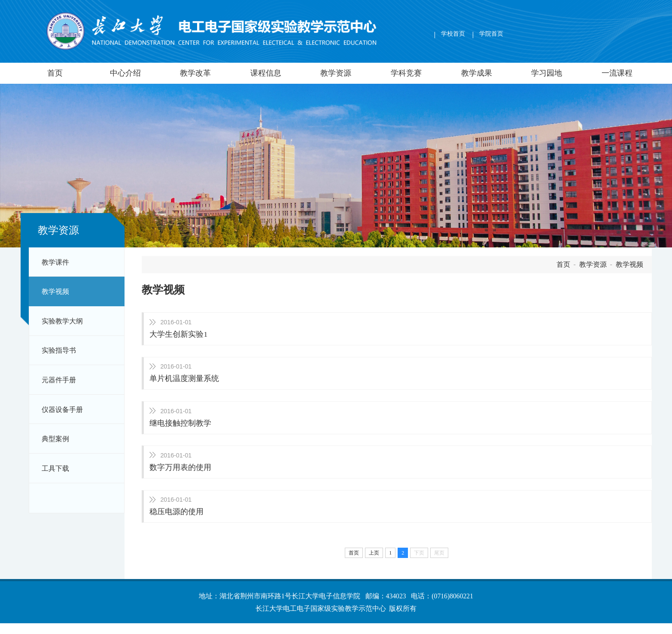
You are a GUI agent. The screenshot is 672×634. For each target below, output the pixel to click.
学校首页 (453, 34)
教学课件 (55, 262)
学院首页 (491, 34)
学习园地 (547, 73)
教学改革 (195, 73)
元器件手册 (59, 380)
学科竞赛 (406, 73)
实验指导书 (59, 350)
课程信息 (266, 73)
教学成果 (477, 73)
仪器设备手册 (62, 410)
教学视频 (55, 291)
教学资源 (336, 73)
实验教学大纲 (62, 321)
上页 (374, 564)
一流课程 (617, 73)
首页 (55, 73)
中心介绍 (125, 73)
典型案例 (55, 439)
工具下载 (55, 468)
